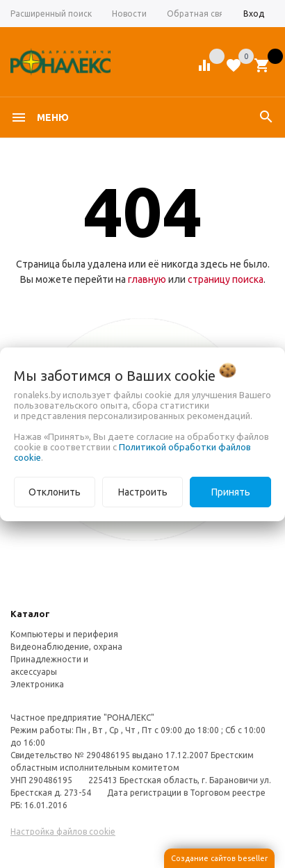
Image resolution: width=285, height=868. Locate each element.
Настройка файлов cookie (63, 832)
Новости (129, 14)
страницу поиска (226, 279)
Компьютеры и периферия (64, 634)
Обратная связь (199, 14)
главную (147, 279)
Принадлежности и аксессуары (49, 665)
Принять (231, 492)
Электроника (37, 684)
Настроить (143, 492)
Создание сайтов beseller (219, 858)
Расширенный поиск (51, 14)
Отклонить (55, 492)
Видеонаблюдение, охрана (66, 647)
